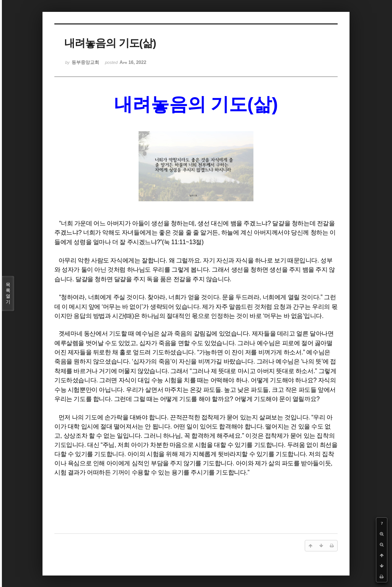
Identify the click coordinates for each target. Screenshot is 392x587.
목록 (8, 293)
